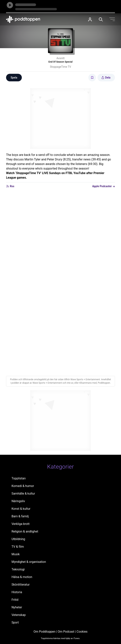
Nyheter (17, 607)
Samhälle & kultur (23, 494)
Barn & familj (20, 516)
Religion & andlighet (25, 531)
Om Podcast (66, 632)
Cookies (82, 632)
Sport (15, 622)
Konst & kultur (21, 509)
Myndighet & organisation (29, 562)
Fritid (15, 600)
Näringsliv (18, 501)
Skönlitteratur (21, 585)
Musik (16, 554)
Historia (17, 592)
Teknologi (18, 569)
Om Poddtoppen (45, 632)
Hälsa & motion (22, 577)
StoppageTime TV (60, 67)
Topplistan (19, 478)
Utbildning (18, 539)
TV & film (18, 547)
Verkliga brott (21, 524)
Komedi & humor (23, 486)
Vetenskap (19, 615)
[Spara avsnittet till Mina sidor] (92, 78)
